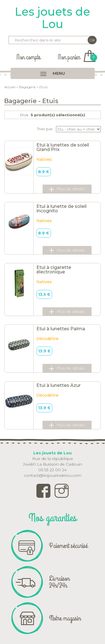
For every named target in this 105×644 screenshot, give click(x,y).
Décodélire (47, 339)
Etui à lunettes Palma (61, 329)
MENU (53, 73)
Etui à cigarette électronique (54, 270)
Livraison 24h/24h (59, 582)
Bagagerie (27, 87)
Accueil (10, 87)
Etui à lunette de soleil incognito (61, 209)
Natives (44, 159)
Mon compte (28, 57)
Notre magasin (65, 618)
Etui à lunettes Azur (59, 385)
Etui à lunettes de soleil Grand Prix (63, 147)
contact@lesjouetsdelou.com (53, 475)
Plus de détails (67, 189)
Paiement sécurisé (68, 546)
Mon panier (77, 57)
